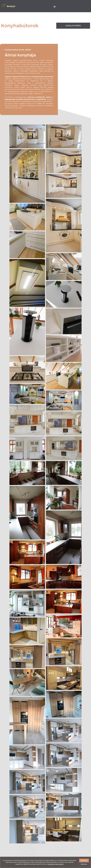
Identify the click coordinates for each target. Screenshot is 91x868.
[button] (55, 7)
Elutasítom (84, 864)
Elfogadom (84, 860)
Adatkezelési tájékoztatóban (56, 864)
